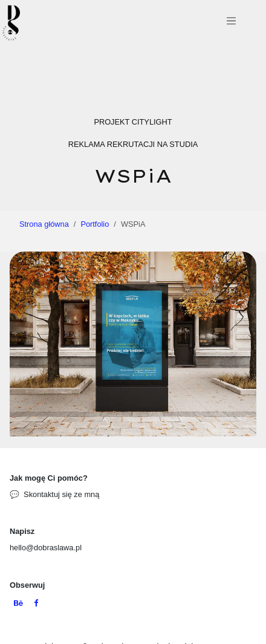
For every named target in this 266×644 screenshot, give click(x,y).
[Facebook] (36, 604)
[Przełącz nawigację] (231, 23)
